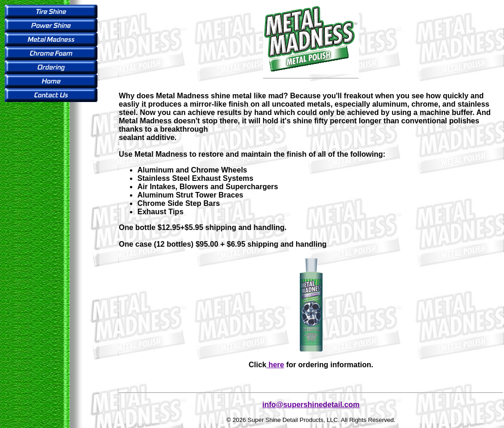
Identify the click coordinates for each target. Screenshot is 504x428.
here (275, 365)
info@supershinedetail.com (311, 405)
